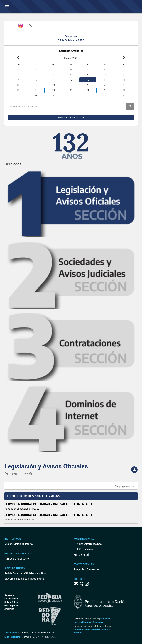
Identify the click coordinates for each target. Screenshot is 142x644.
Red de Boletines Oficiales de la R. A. (26, 573)
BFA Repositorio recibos (88, 544)
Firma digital (81, 554)
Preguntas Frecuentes (86, 569)
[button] (125, 486)
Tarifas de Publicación (17, 559)
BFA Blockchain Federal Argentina (24, 579)
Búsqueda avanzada (71, 117)
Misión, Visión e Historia (19, 544)
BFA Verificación (83, 549)
